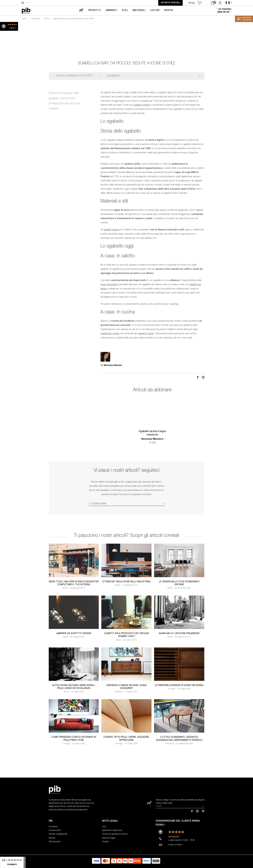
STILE (195, 3)
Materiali (139, 10)
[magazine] (81, 11)
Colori (155, 10)
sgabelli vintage (111, 230)
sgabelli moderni (142, 105)
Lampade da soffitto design (74, 634)
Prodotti (95, 10)
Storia (47, 19)
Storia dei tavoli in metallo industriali (126, 582)
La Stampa (36, 19)
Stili (125, 10)
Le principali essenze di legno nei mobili (179, 686)
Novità (169, 10)
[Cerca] (23, 3)
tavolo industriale (109, 285)
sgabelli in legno (146, 334)
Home (24, 19)
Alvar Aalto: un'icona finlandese (179, 634)
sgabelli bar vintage (110, 334)
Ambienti (111, 10)
